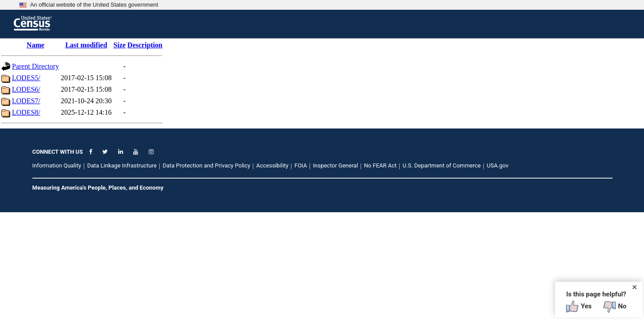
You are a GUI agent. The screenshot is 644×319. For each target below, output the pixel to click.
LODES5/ (26, 78)
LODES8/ (26, 112)
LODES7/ (26, 101)
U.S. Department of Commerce (442, 165)
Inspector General (335, 165)
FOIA (301, 165)
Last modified (86, 45)
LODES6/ (26, 89)
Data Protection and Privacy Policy (206, 165)
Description (145, 45)
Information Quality (57, 165)
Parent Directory (35, 66)
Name (35, 45)
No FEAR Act (380, 165)
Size (120, 45)
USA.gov (498, 165)
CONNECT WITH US (58, 152)
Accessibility (272, 165)
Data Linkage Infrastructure (122, 165)
